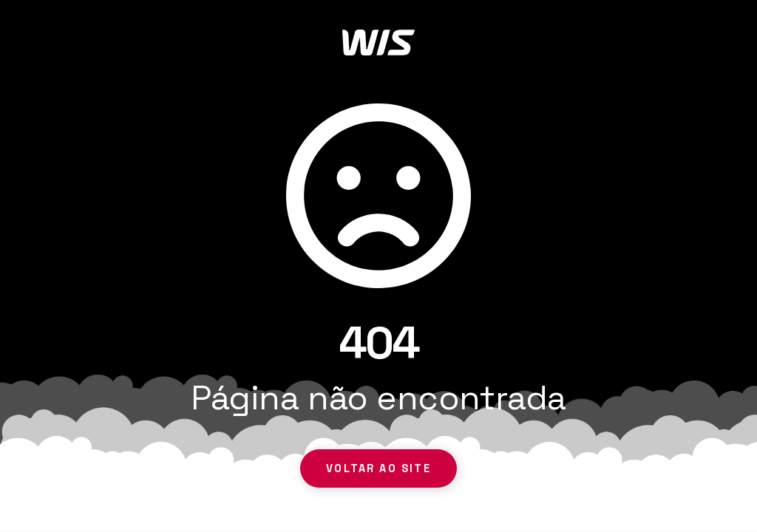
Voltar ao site (378, 468)
